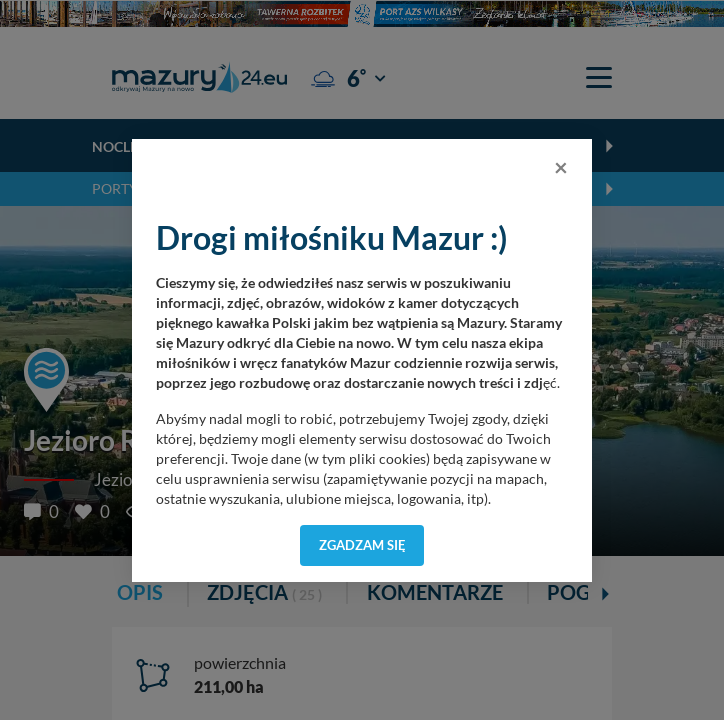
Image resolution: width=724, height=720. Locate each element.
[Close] (561, 167)
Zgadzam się (362, 545)
